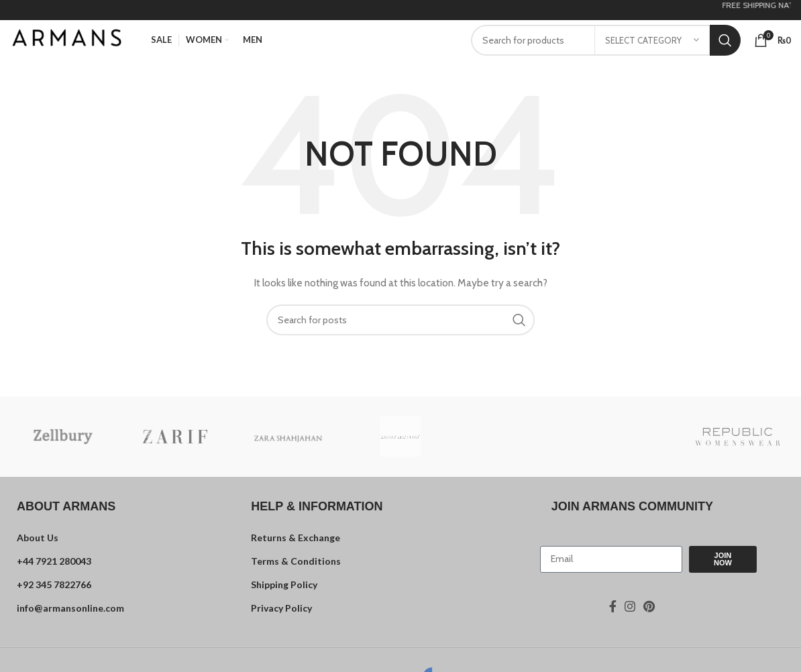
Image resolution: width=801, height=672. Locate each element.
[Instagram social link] (630, 606)
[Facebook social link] (613, 606)
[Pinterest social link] (649, 606)
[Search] (400, 320)
